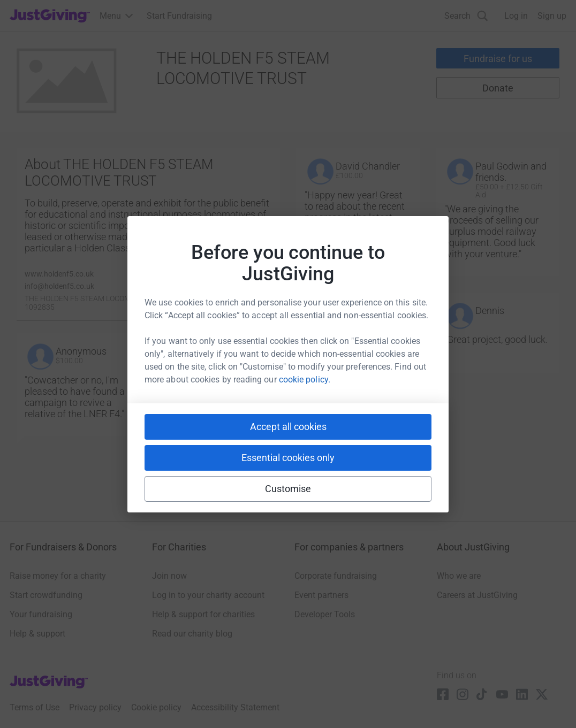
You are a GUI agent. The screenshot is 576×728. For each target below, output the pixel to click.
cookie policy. (305, 380)
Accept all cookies (288, 427)
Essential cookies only (288, 458)
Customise (288, 489)
